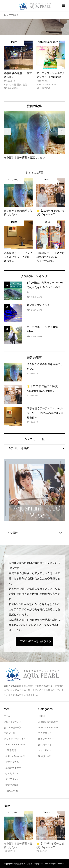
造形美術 (12, 750)
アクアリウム (12, 762)
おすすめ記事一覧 (13, 728)
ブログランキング (13, 722)
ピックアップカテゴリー (16, 739)
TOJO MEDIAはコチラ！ (34, 641)
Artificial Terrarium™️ (15, 745)
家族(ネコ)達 (12, 785)
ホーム (7, 716)
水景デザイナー (13, 768)
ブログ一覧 (9, 733)
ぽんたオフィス (13, 773)
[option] (35, 135)
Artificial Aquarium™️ (15, 756)
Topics (41, 716)
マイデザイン (12, 779)
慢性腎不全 (13, 791)
